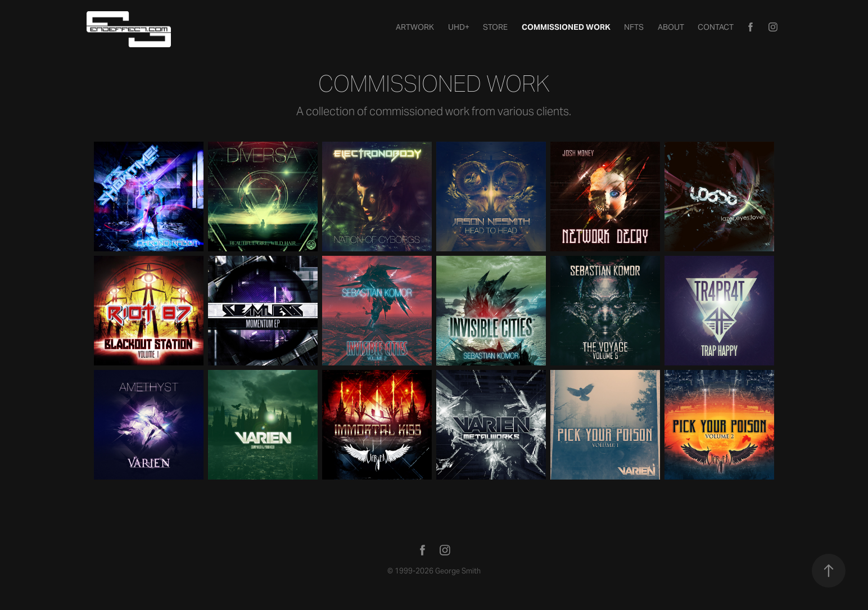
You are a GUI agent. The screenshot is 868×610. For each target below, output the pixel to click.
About (671, 27)
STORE (495, 27)
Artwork (415, 27)
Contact (716, 27)
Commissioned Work (566, 27)
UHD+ (459, 27)
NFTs (634, 27)
